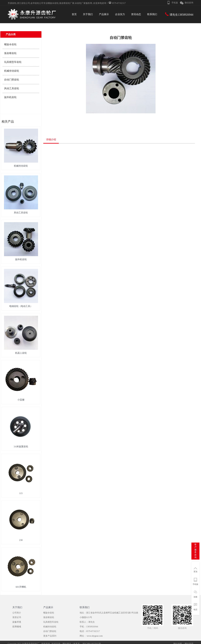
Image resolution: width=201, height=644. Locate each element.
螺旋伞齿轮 (10, 44)
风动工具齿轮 (12, 88)
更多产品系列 (50, 636)
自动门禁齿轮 (12, 80)
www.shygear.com (95, 636)
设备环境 (17, 622)
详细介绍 (51, 139)
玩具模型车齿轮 (13, 62)
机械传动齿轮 (12, 71)
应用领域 (17, 627)
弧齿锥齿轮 (10, 53)
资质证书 (17, 617)
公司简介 (17, 613)
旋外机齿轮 (10, 97)
